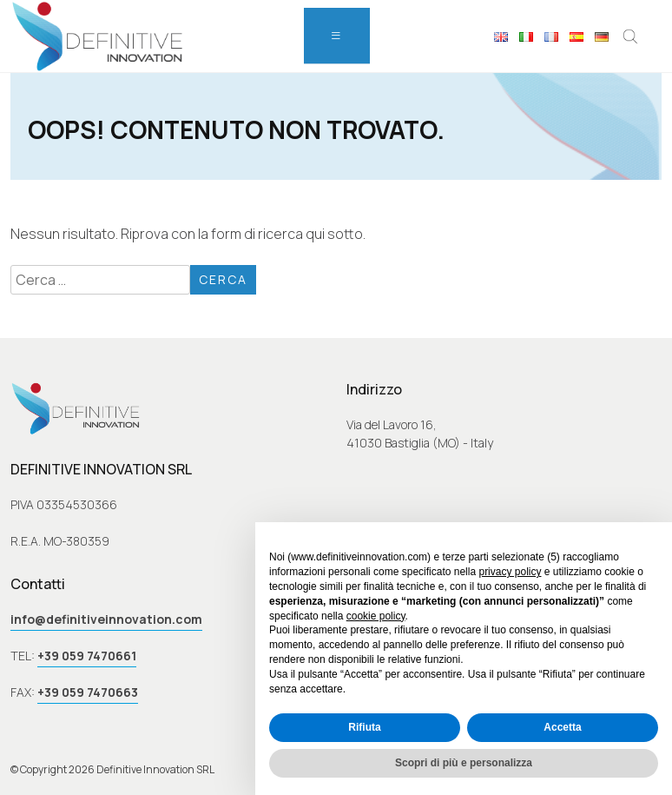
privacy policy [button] (510, 572)
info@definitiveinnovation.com (106, 619)
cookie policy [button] (376, 616)
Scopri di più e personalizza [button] (464, 763)
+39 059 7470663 (88, 692)
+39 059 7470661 (87, 656)
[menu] (337, 36)
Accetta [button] (562, 727)
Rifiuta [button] (364, 727)
